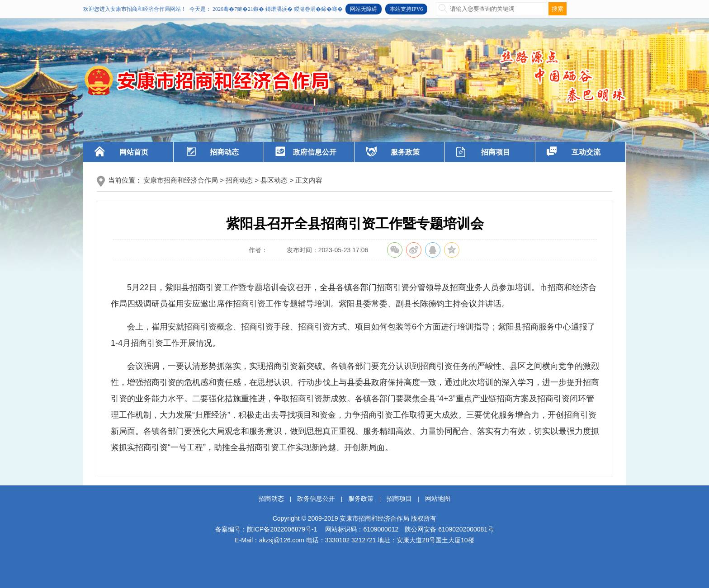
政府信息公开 (315, 152)
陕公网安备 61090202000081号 (449, 529)
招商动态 (224, 152)
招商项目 (496, 152)
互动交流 (586, 152)
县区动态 (274, 180)
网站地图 (438, 499)
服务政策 (405, 152)
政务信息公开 (316, 499)
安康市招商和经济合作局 (181, 180)
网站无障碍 (364, 9)
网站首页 (134, 152)
